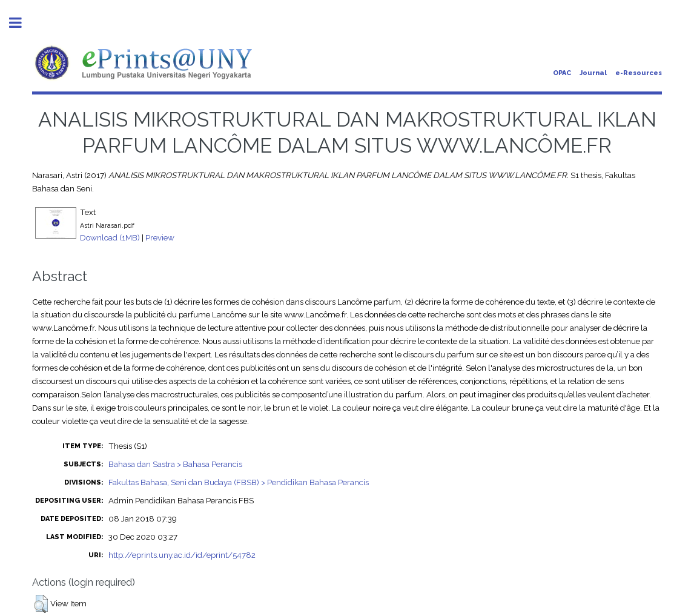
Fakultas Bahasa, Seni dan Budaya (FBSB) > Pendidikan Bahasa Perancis (239, 482)
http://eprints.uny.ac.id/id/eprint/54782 (182, 555)
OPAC (562, 73)
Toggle (22, 23)
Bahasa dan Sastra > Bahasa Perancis (175, 464)
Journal (593, 73)
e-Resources (639, 73)
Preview (160, 237)
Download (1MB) (110, 237)
